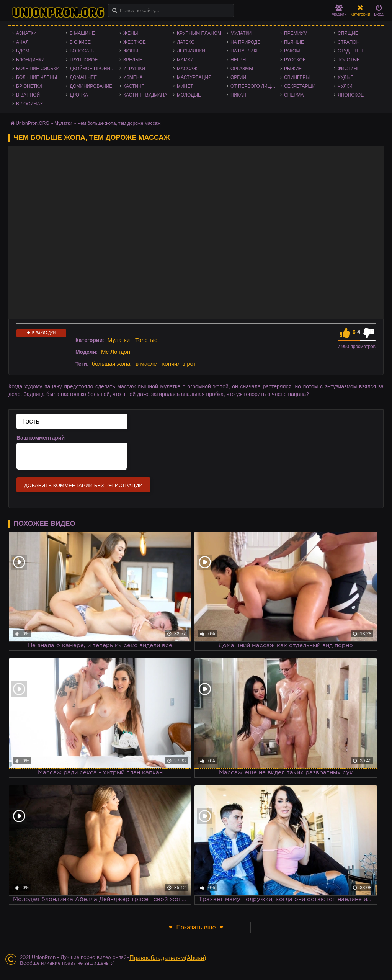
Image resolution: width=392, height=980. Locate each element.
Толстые (349, 60)
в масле (146, 364)
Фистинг (349, 69)
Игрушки (134, 69)
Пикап (238, 95)
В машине (82, 33)
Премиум (296, 33)
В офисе (80, 42)
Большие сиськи (38, 69)
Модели (339, 11)
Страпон (349, 42)
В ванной (28, 95)
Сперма (294, 95)
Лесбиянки (191, 51)
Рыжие (293, 69)
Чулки (345, 86)
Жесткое (135, 42)
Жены (131, 33)
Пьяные (294, 42)
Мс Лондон (116, 352)
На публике (245, 51)
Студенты (350, 51)
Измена (133, 77)
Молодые (189, 95)
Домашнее (83, 77)
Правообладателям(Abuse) (168, 958)
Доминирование (91, 86)
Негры (238, 60)
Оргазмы (242, 69)
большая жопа (111, 364)
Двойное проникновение (95, 69)
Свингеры (297, 77)
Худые (346, 77)
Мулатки (241, 33)
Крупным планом (199, 33)
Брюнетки (29, 86)
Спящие (348, 33)
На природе (245, 42)
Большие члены (37, 77)
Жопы (131, 51)
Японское (351, 95)
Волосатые (84, 51)
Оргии (238, 77)
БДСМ (23, 51)
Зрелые (133, 60)
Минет (185, 86)
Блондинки (30, 60)
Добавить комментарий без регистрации (83, 485)
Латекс (186, 42)
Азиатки (26, 33)
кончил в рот (179, 364)
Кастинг (134, 86)
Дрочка (79, 95)
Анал (22, 42)
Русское (295, 60)
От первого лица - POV (255, 86)
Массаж (187, 69)
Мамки (185, 60)
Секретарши (300, 86)
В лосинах (30, 104)
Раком (292, 51)
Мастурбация (194, 77)
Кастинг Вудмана (145, 95)
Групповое (84, 60)
